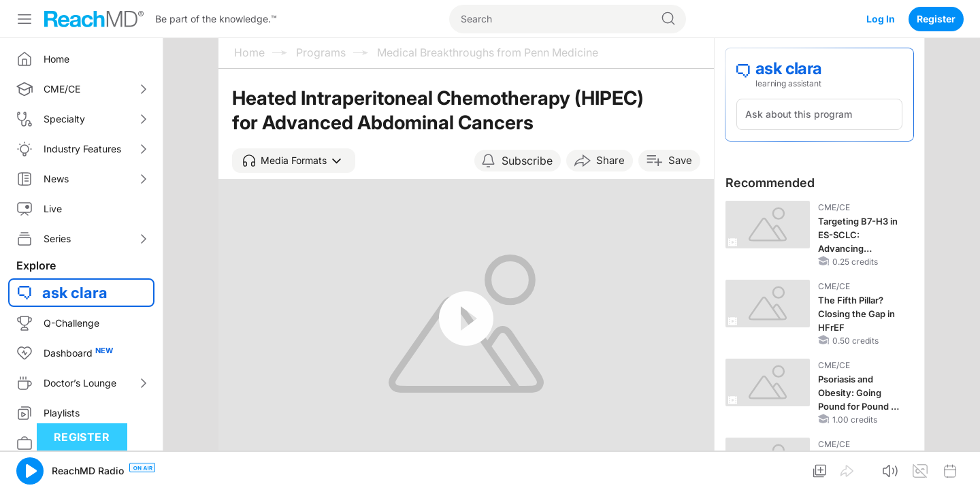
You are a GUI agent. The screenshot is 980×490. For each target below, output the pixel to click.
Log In (881, 19)
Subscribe (527, 161)
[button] (294, 161)
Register (936, 19)
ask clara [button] (75, 293)
